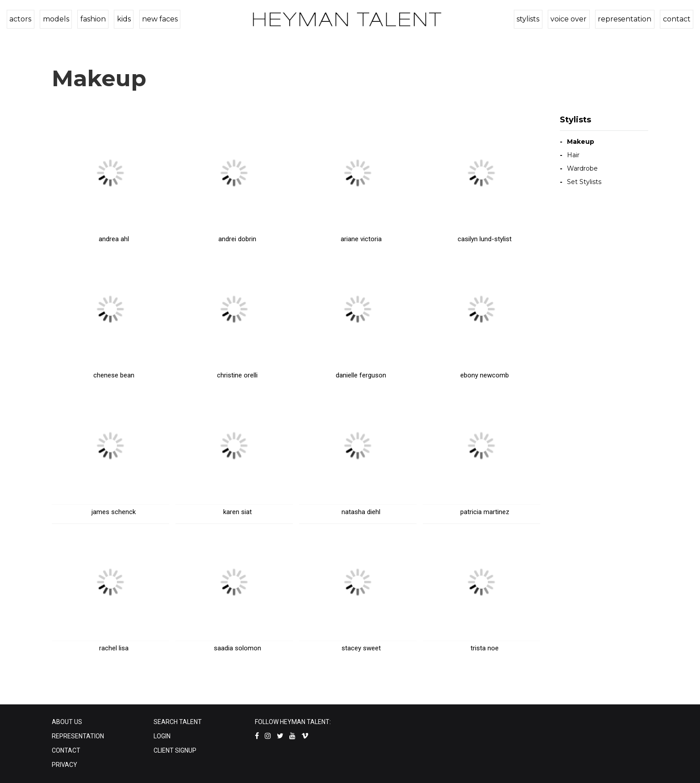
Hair (573, 155)
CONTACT (66, 750)
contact (677, 19)
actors (20, 19)
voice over (571, 19)
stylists (531, 19)
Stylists (575, 120)
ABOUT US (67, 722)
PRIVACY (65, 765)
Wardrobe (582, 168)
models (55, 19)
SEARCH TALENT (178, 722)
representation (626, 19)
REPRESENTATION (78, 736)
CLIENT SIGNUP (175, 750)
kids (121, 19)
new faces (156, 19)
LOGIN (162, 736)
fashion (91, 19)
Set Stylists (584, 182)
